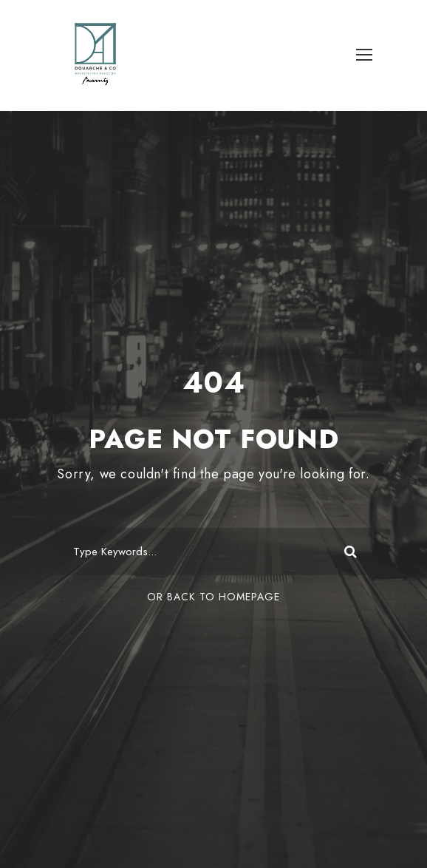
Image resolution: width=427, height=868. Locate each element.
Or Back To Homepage (213, 597)
